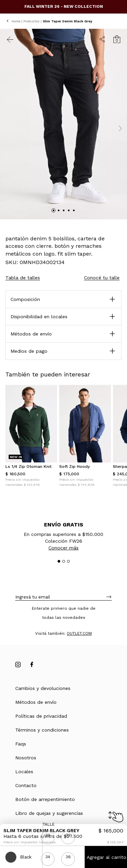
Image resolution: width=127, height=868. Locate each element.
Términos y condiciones (42, 730)
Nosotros (26, 758)
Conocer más (63, 548)
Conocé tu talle (102, 278)
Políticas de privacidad (41, 716)
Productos (31, 21)
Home (16, 21)
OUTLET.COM (79, 633)
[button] (63, 334)
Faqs (21, 744)
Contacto (26, 785)
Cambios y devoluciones (43, 688)
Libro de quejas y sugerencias (49, 813)
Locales (24, 772)
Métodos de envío (36, 702)
